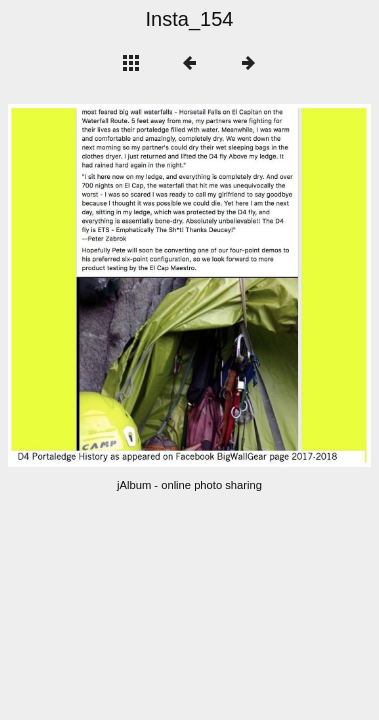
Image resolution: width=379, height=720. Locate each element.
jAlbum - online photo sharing (189, 485)
